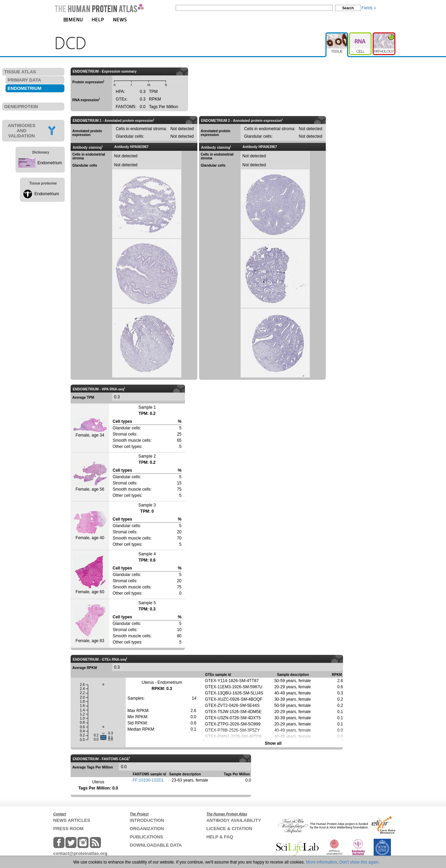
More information (322, 862)
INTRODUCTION (147, 820)
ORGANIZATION (147, 829)
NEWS (120, 19)
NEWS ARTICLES (72, 820)
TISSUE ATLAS (20, 72)
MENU (73, 19)
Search (348, 8)
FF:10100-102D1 (148, 780)
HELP (98, 19)
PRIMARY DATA (24, 80)
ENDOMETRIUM (24, 88)
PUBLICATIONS (147, 837)
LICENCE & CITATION (229, 829)
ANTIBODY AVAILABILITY (234, 820)
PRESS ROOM (69, 829)
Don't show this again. (359, 862)
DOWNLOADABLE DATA (156, 845)
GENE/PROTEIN (21, 107)
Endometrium (50, 163)
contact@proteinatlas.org (80, 853)
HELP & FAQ (220, 837)
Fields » (369, 8)
